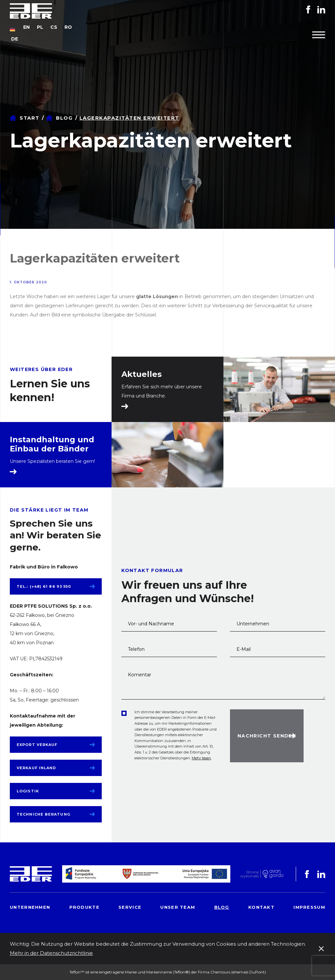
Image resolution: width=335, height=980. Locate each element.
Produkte (84, 907)
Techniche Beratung (44, 814)
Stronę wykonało (249, 874)
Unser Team (178, 907)
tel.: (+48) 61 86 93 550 (44, 586)
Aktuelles (141, 374)
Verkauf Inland (36, 768)
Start (30, 118)
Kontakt (261, 907)
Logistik (28, 791)
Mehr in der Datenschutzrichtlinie (51, 953)
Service (130, 907)
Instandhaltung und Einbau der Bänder (52, 444)
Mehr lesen (201, 758)
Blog (64, 118)
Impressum (309, 907)
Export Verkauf (37, 745)
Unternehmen (30, 907)
